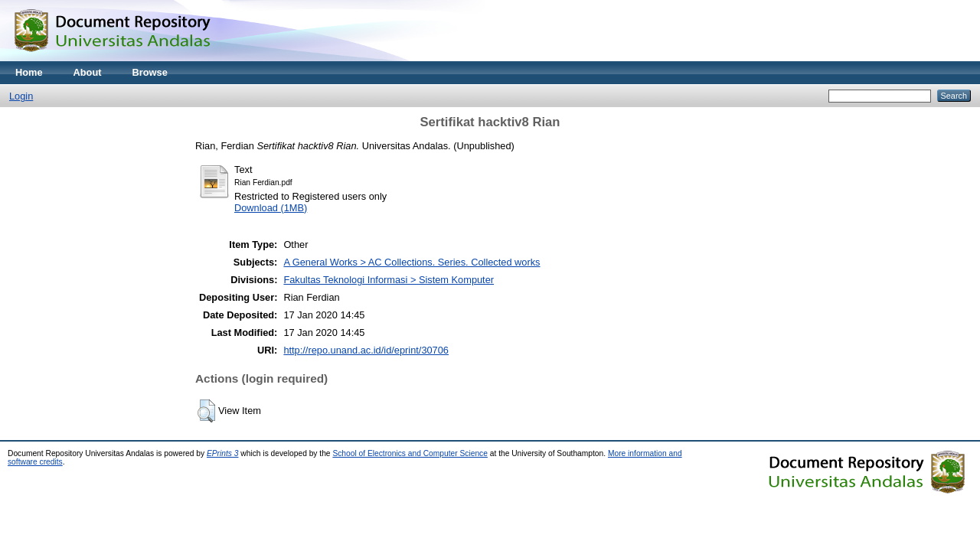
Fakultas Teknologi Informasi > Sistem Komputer (389, 280)
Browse (150, 72)
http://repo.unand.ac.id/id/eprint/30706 (366, 350)
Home (29, 72)
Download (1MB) (271, 208)
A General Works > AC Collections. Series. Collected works (412, 262)
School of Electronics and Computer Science (410, 453)
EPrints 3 (223, 453)
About (88, 72)
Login (21, 96)
